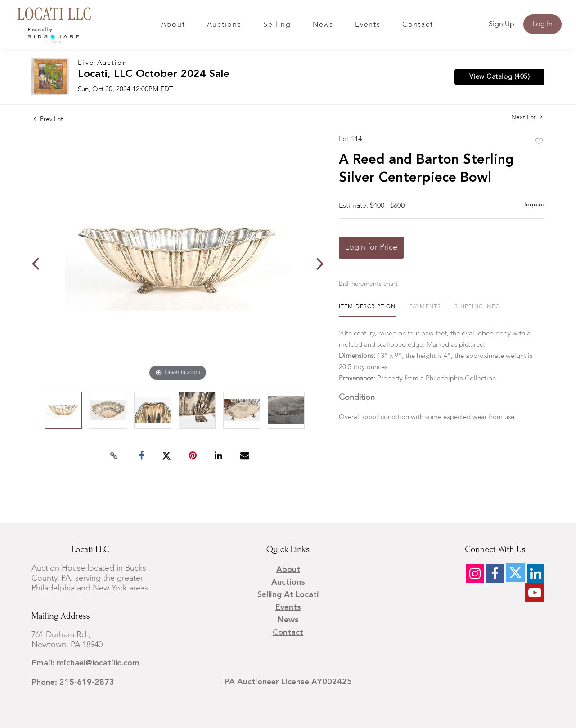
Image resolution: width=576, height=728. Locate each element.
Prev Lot (48, 119)
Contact (418, 25)
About (173, 25)
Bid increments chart (368, 284)
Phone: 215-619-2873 (73, 683)
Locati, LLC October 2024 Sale (154, 74)
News (323, 25)
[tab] (367, 310)
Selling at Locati (288, 595)
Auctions (224, 25)
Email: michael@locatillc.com (85, 663)
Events (368, 25)
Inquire (534, 205)
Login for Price (371, 247)
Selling (277, 25)
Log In (542, 24)
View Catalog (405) (499, 77)
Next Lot (527, 117)
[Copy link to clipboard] (114, 456)
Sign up (502, 24)
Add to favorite (539, 142)
